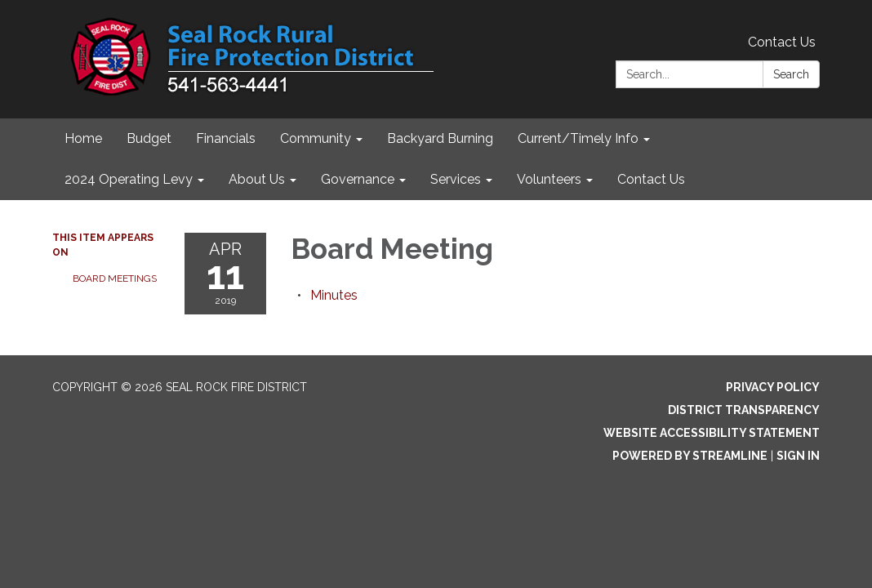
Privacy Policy (773, 387)
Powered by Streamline (690, 456)
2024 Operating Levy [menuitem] (129, 179)
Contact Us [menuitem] (651, 179)
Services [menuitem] (456, 179)
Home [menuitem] (83, 138)
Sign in (798, 456)
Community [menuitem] (316, 138)
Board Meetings (115, 278)
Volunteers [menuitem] (549, 179)
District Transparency (744, 410)
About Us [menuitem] (257, 179)
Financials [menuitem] (226, 138)
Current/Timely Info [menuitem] (578, 138)
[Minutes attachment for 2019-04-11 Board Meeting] (334, 295)
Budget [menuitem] (149, 138)
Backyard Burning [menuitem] (440, 138)
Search (791, 74)
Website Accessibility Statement (712, 433)
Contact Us (782, 42)
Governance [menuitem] (358, 179)
